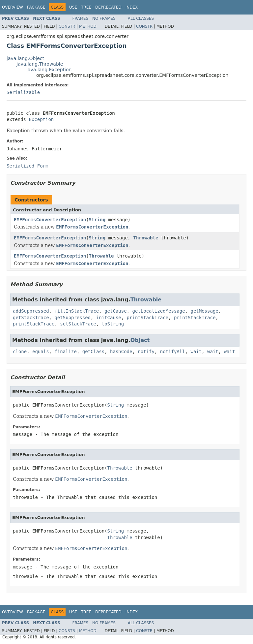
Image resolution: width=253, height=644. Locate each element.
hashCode (121, 352)
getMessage (204, 311)
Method (88, 26)
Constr (67, 26)
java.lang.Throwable (40, 64)
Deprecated (108, 7)
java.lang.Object (25, 58)
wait (196, 352)
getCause (115, 311)
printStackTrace (148, 318)
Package (36, 7)
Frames (81, 18)
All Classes (141, 18)
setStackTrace (78, 324)
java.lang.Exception (49, 70)
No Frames (104, 18)
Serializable (23, 92)
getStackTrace (31, 318)
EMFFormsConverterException (50, 220)
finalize (65, 352)
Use (73, 7)
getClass (93, 352)
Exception (41, 119)
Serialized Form (27, 166)
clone (20, 352)
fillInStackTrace (77, 311)
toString (113, 324)
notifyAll (173, 352)
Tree (86, 7)
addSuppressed (31, 311)
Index (132, 7)
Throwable (146, 238)
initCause (109, 318)
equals (41, 352)
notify (146, 352)
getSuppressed (72, 318)
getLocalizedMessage (158, 311)
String (97, 220)
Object (140, 340)
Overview (13, 7)
